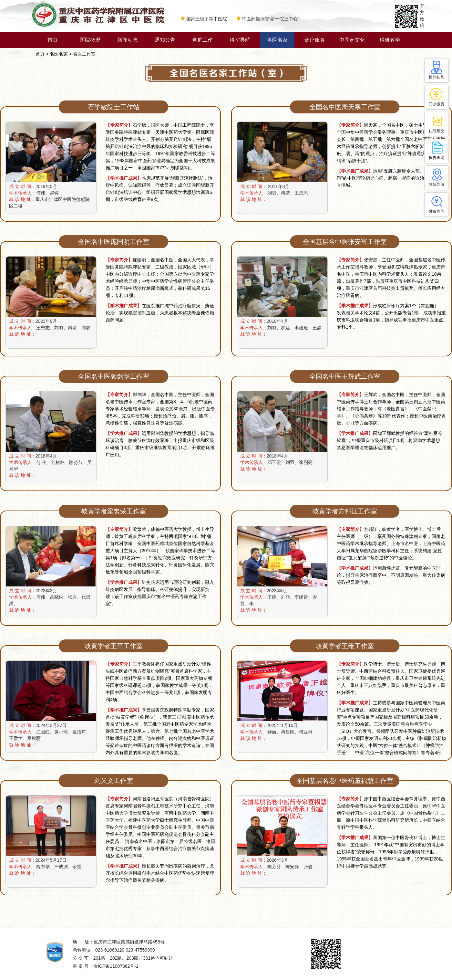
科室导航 (240, 40)
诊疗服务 (315, 40)
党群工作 (202, 40)
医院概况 (90, 40)
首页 (53, 40)
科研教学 (390, 40)
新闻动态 (128, 40)
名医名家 (277, 40)
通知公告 (165, 40)
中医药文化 (352, 40)
